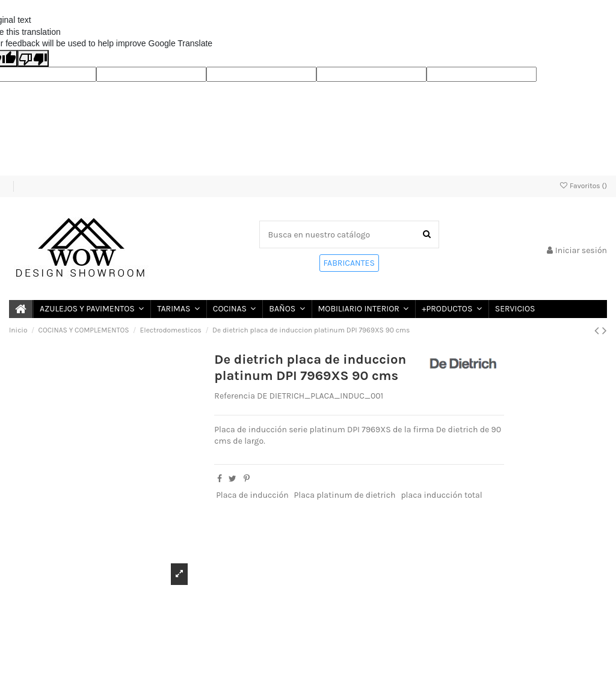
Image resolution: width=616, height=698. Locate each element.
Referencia (235, 396)
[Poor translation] (33, 58)
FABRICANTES (349, 263)
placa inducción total (441, 495)
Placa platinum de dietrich (345, 495)
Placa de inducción (252, 495)
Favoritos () (583, 186)
